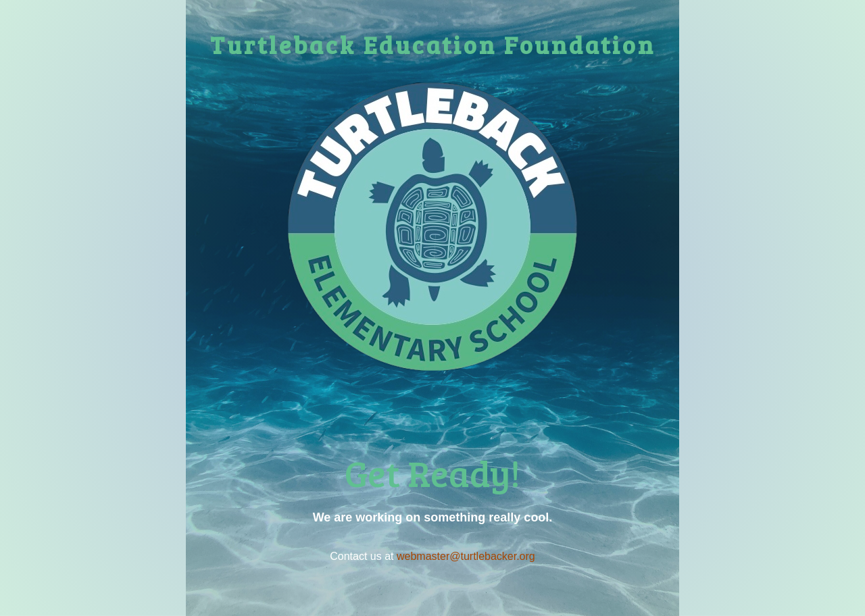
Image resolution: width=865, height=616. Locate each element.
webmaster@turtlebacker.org (466, 556)
